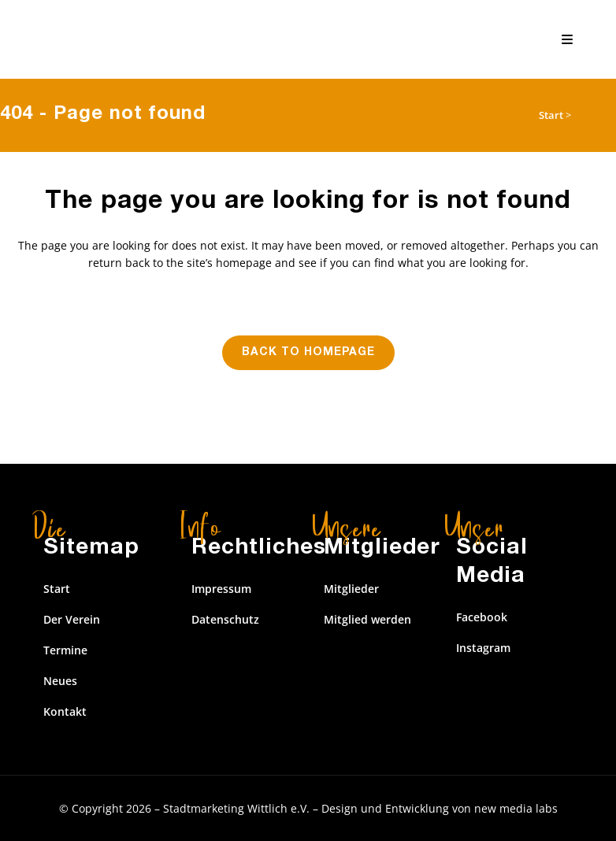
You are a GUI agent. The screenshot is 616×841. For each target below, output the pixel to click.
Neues (60, 681)
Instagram (483, 648)
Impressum (221, 589)
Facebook (482, 617)
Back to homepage (308, 353)
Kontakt (65, 711)
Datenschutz (225, 619)
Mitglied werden (367, 619)
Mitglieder (351, 589)
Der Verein (72, 619)
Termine (65, 650)
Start (551, 115)
